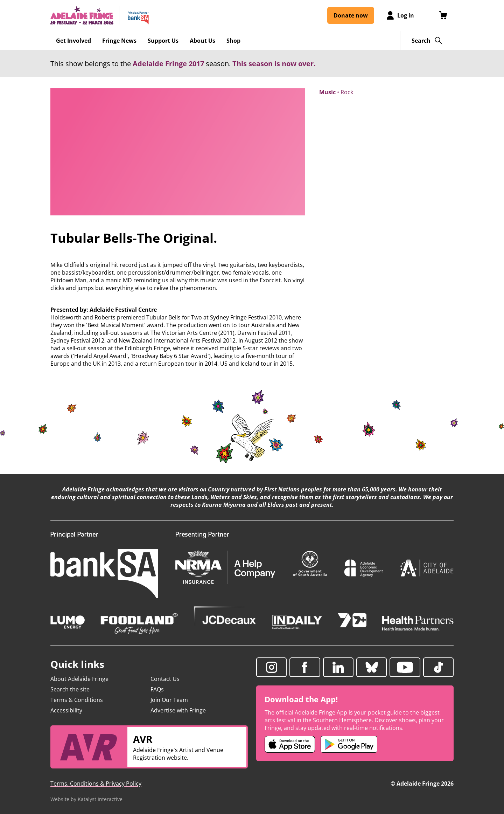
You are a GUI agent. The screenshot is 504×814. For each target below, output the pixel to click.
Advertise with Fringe (178, 710)
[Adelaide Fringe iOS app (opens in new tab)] (290, 744)
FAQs (157, 689)
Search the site (70, 689)
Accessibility (66, 710)
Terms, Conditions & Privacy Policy (96, 784)
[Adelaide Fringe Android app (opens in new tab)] (349, 744)
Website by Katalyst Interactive (86, 799)
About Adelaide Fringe (79, 679)
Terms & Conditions (77, 700)
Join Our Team (169, 700)
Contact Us (165, 679)
